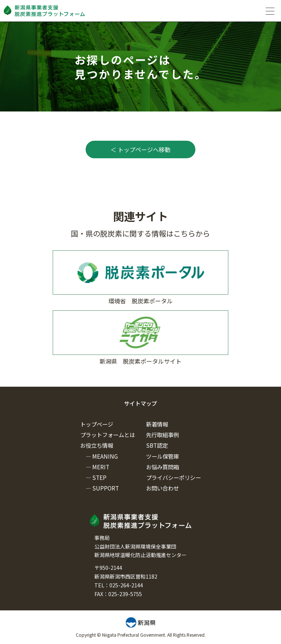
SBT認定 (157, 445)
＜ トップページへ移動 (140, 149)
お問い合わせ (162, 488)
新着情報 (157, 424)
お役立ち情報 (97, 445)
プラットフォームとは (108, 435)
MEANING (105, 456)
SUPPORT (106, 488)
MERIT (101, 467)
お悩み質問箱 (162, 467)
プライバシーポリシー (173, 477)
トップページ (97, 424)
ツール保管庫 (162, 456)
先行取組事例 (162, 435)
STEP (99, 477)
